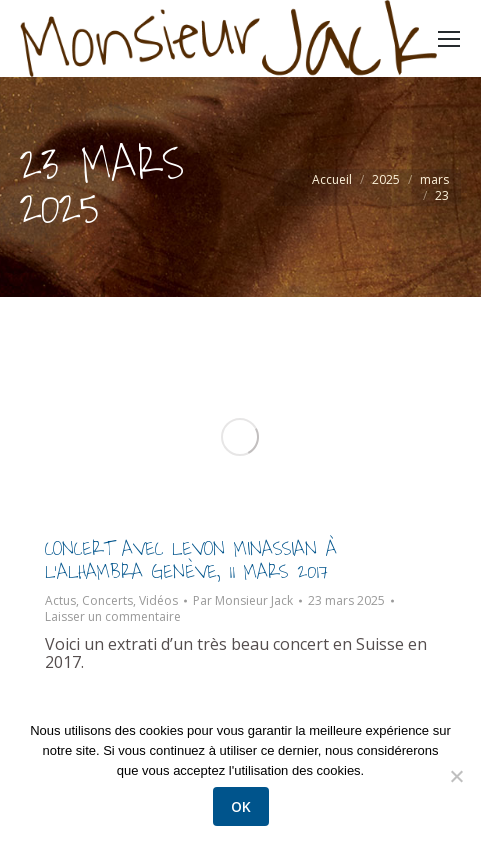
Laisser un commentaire (113, 617)
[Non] (456, 776)
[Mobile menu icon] (449, 39)
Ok (241, 806)
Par (243, 601)
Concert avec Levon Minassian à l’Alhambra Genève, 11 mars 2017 (191, 560)
